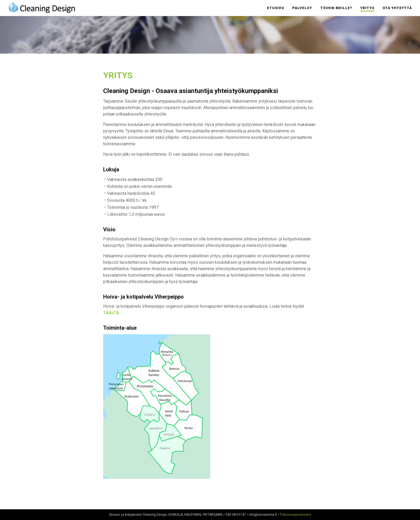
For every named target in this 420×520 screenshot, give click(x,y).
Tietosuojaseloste (295, 515)
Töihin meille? (336, 8)
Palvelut (302, 8)
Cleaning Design (42, 7)
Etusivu (276, 8)
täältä (111, 313)
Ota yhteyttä (397, 8)
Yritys (367, 8)
